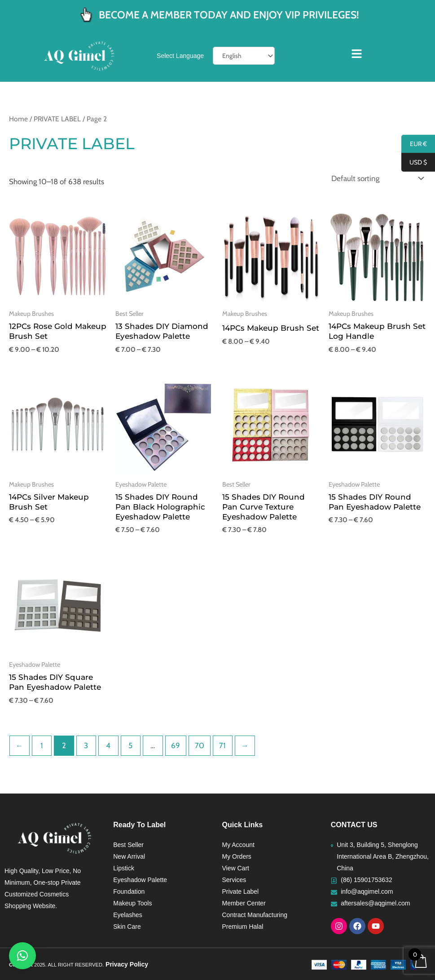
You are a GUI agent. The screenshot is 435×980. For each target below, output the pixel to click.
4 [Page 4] (108, 745)
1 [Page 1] (42, 745)
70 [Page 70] (200, 745)
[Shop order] (376, 179)
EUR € (414, 144)
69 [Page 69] (176, 745)
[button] (22, 956)
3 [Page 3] (86, 745)
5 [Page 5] (130, 745)
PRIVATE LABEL (57, 119)
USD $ (414, 163)
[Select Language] (244, 56)
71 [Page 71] (222, 745)
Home (18, 119)
